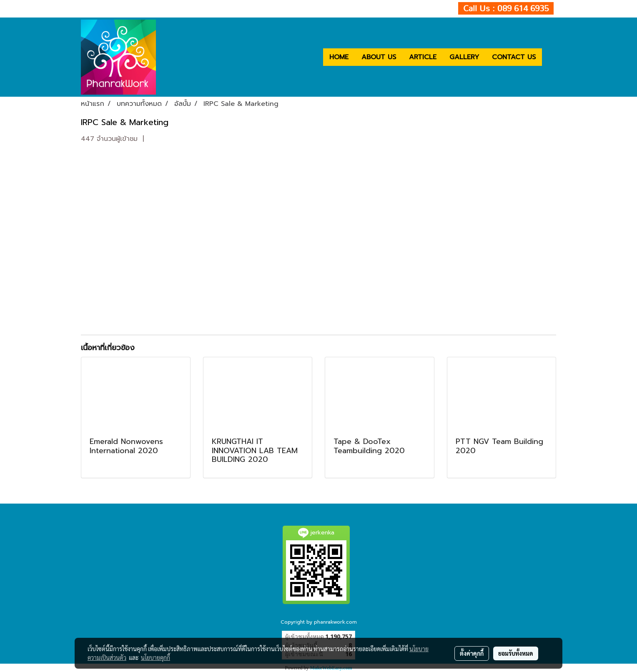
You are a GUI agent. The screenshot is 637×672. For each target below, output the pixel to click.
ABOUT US (379, 57)
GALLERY (464, 57)
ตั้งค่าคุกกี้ (472, 653)
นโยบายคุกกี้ (155, 657)
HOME (339, 57)
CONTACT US (514, 57)
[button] (549, 57)
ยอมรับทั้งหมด (516, 653)
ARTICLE (423, 57)
